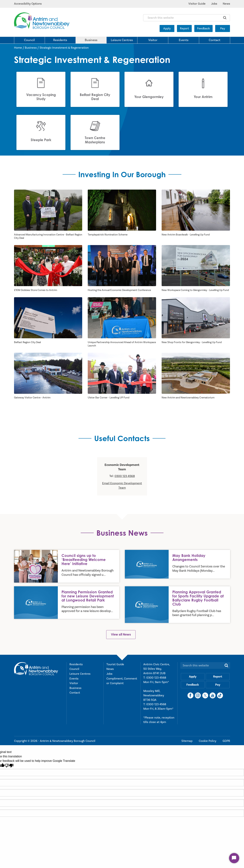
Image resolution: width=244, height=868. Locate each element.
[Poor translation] (9, 766)
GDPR (226, 741)
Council (29, 40)
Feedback (203, 28)
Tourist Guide (115, 665)
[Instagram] (198, 696)
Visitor (153, 40)
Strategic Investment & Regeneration (64, 48)
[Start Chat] (234, 858)
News (226, 4)
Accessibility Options (28, 4)
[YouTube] (213, 696)
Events (184, 40)
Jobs (214, 4)
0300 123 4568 (125, 476)
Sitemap (187, 741)
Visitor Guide (197, 4)
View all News (121, 635)
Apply (167, 28)
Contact (215, 40)
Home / (19, 48)
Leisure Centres (122, 40)
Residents (60, 40)
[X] (205, 696)
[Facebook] (190, 696)
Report (184, 28)
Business (91, 40)
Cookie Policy (208, 741)
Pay (223, 28)
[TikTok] (220, 696)
